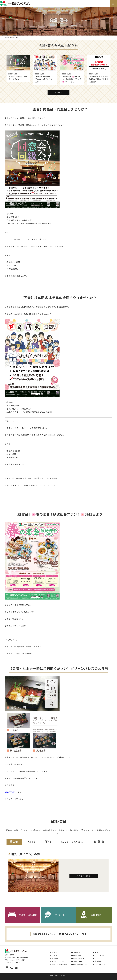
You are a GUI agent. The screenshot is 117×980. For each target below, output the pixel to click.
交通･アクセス (79, 958)
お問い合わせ (78, 961)
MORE (58, 93)
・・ (99, 842)
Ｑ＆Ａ (97, 958)
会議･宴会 (77, 955)
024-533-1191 (11, 792)
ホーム (7, 38)
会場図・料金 (84, 876)
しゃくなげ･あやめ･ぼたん (72, 842)
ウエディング (100, 955)
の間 (14, 842)
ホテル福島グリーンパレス (59, 975)
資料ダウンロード (59, 961)
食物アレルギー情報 (59, 964)
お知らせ (77, 952)
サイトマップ (100, 964)
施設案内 (55, 958)
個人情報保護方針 (80, 964)
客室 (96, 952)
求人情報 (98, 961)
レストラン (56, 955)
